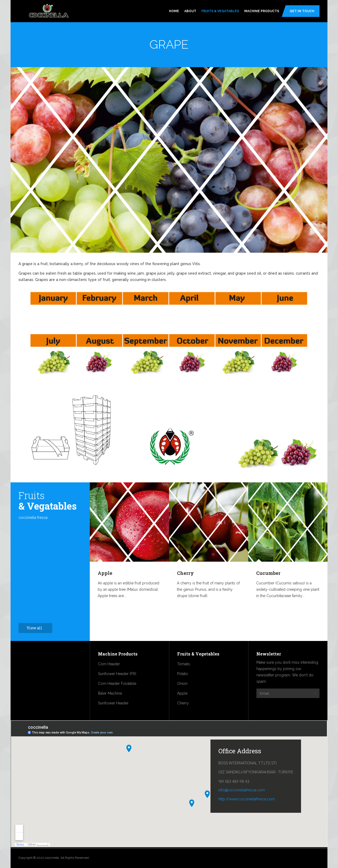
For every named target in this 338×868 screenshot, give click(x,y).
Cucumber (268, 573)
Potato (183, 674)
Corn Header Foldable (117, 684)
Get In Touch (302, 11)
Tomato (184, 664)
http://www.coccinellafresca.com (247, 799)
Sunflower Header (113, 703)
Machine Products (262, 11)
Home (174, 11)
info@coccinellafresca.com (242, 790)
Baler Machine (110, 693)
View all (37, 628)
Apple (105, 573)
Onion (182, 684)
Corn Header (109, 664)
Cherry (185, 573)
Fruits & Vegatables (220, 11)
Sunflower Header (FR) (117, 674)
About (190, 11)
